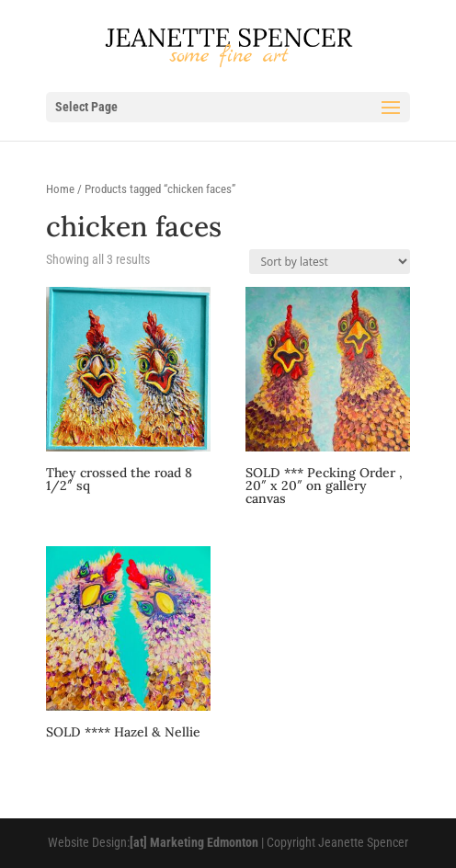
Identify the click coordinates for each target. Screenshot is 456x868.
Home (60, 189)
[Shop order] (330, 262)
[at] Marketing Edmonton (194, 842)
